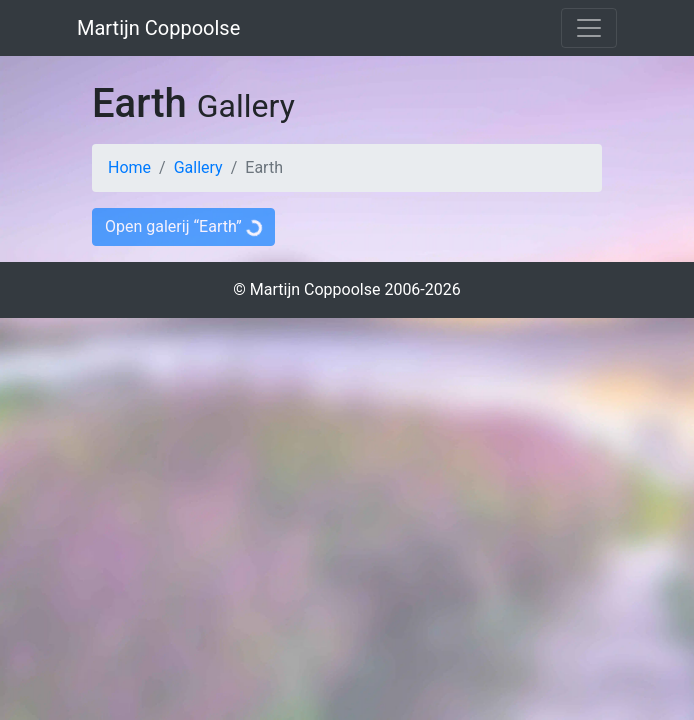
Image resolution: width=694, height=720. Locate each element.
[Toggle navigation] (589, 28)
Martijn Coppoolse (158, 28)
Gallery (198, 167)
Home (129, 167)
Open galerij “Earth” (183, 224)
